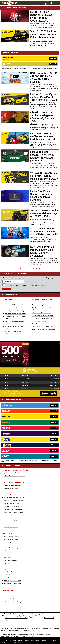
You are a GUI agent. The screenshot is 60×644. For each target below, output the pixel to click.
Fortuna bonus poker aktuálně (11, 488)
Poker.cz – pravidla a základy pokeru (42, 302)
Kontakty (8, 640)
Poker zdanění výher (9, 596)
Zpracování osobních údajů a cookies (46, 640)
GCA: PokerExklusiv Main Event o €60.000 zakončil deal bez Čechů (44, 232)
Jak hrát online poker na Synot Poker (13, 548)
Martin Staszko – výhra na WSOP (12, 581)
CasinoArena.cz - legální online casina (42, 305)
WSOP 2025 (7, 575)
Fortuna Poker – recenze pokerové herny (14, 476)
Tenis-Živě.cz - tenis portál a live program (15, 314)
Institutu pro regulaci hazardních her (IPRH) (16, 618)
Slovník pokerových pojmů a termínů (13, 512)
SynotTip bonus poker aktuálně (12, 485)
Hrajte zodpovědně (6, 624)
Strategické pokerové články (11, 527)
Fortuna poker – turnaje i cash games (13, 551)
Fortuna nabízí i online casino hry (12, 602)
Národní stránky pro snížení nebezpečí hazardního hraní (20, 636)
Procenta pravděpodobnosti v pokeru (13, 503)
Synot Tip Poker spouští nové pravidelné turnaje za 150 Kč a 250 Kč (44, 213)
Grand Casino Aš (8, 572)
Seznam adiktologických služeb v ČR (38, 634)
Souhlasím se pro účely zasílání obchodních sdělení (27, 286)
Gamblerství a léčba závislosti (11, 593)
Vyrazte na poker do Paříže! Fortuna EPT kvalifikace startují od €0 (44, 136)
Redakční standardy (18, 640)
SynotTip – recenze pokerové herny (13, 473)
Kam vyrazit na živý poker (10, 560)
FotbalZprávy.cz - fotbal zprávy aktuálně (15, 308)
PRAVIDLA (16, 8)
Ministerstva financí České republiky (12, 616)
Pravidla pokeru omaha (10, 518)
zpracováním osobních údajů (20, 286)
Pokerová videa (8, 524)
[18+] (46, 3)
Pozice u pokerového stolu (11, 515)
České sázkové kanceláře (10, 605)
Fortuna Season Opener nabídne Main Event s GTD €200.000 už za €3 (44, 97)
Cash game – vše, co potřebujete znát (14, 509)
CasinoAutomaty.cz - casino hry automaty (43, 316)
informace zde (35, 628)
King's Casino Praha (9, 569)
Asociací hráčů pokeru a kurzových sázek (19, 620)
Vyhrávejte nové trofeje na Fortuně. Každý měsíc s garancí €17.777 (44, 176)
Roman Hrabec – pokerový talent (12, 578)
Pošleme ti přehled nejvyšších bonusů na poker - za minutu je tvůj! (28, 278)
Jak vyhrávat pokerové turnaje (11, 506)
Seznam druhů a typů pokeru (11, 521)
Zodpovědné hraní (49, 618)
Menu (56, 3)
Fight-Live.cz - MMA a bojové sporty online (16, 305)
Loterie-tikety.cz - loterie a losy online (42, 313)
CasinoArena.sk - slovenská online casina (43, 327)
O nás (3, 640)
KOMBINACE (24, 8)
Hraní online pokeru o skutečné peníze (14, 545)
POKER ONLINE (7, 8)
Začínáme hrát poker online (11, 539)
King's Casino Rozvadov (10, 566)
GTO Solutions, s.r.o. (22, 643)
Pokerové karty (8, 563)
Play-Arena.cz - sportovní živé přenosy (42, 319)
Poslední (39, 268)
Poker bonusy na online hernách (12, 542)
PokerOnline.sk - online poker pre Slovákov (43, 329)
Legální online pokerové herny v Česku (14, 536)
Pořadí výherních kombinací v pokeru (13, 500)
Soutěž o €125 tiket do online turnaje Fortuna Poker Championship (43, 34)
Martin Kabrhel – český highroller (12, 584)
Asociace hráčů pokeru (10, 599)
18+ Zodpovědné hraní (8, 643)
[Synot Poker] (15, 366)
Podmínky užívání (30, 640)
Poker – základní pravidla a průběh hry (14, 497)
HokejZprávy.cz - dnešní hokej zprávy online (16, 311)
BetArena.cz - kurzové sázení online (14, 302)
